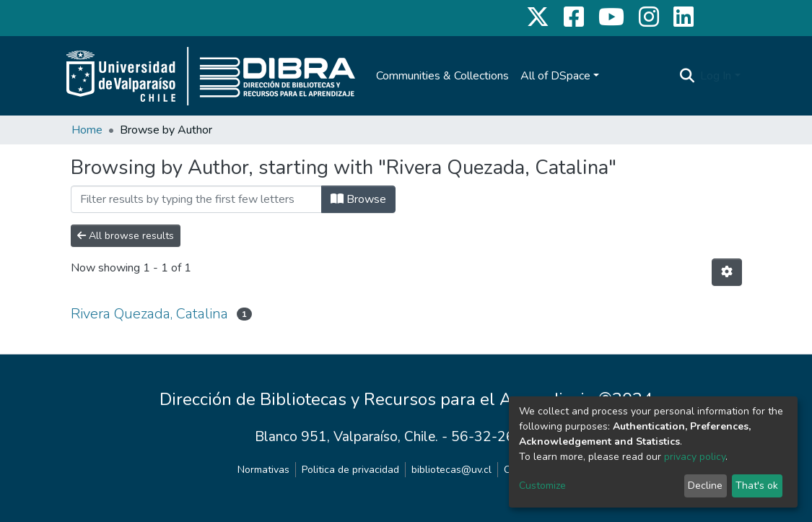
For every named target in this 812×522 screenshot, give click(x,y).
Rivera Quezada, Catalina (149, 314)
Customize (542, 486)
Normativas (263, 470)
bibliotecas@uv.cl (451, 470)
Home (87, 130)
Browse (358, 199)
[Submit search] (687, 76)
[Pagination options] (727, 272)
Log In (716, 76)
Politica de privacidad (350, 470)
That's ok (757, 486)
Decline (705, 486)
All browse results (126, 236)
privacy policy (695, 457)
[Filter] (196, 199)
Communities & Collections (442, 76)
